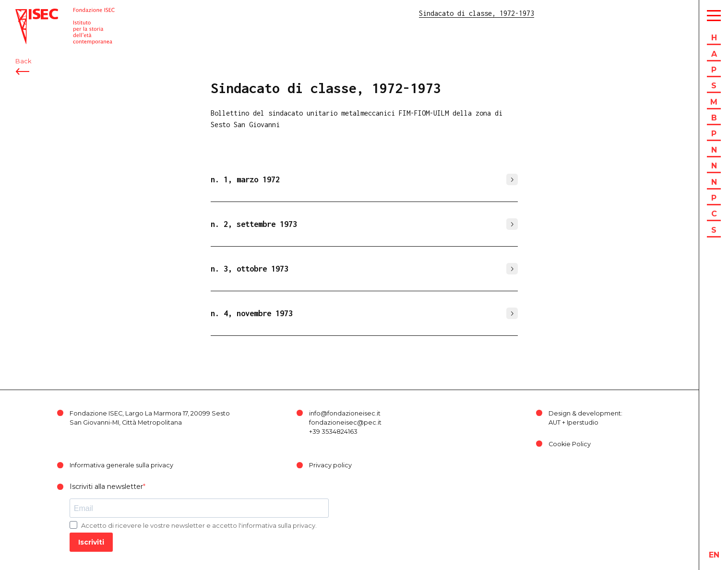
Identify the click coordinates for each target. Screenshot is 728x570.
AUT (555, 422)
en (714, 555)
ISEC (23, 13)
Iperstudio (583, 422)
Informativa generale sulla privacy (121, 465)
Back (23, 61)
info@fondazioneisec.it (345, 413)
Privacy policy (330, 465)
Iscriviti (91, 542)
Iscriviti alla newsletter (106, 487)
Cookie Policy (570, 444)
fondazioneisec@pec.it (345, 422)
